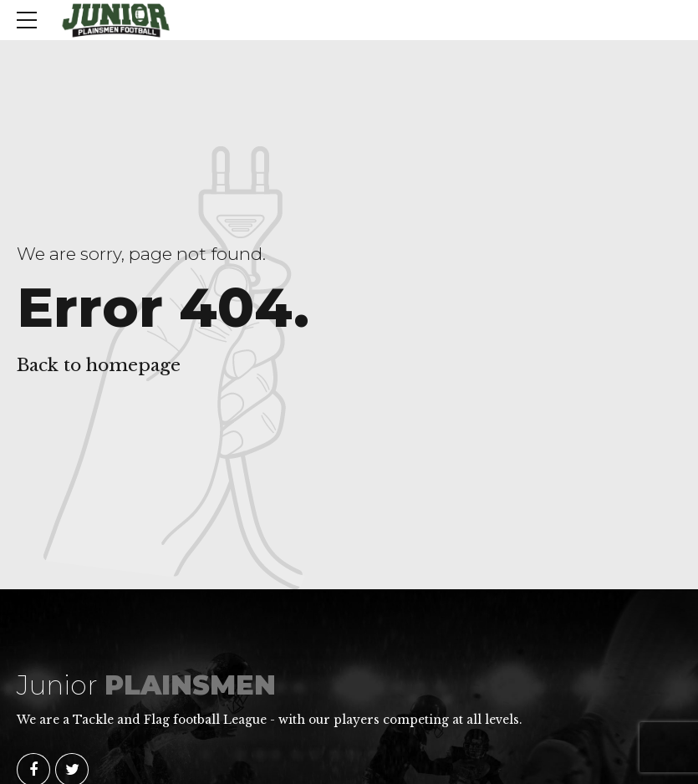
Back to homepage (99, 365)
